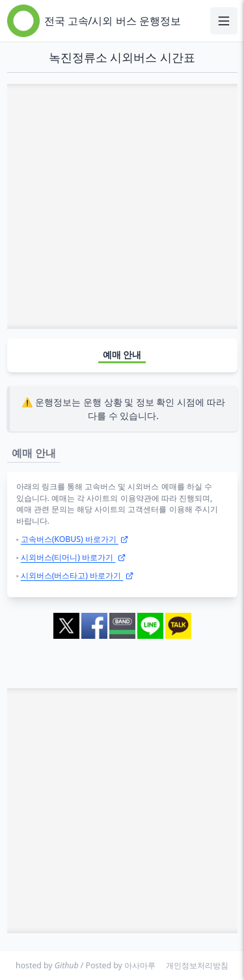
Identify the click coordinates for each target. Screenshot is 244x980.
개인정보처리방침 (197, 965)
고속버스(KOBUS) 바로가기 (75, 539)
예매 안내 (122, 355)
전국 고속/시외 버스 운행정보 (113, 21)
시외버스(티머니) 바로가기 (73, 557)
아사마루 (140, 965)
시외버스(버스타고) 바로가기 (77, 575)
